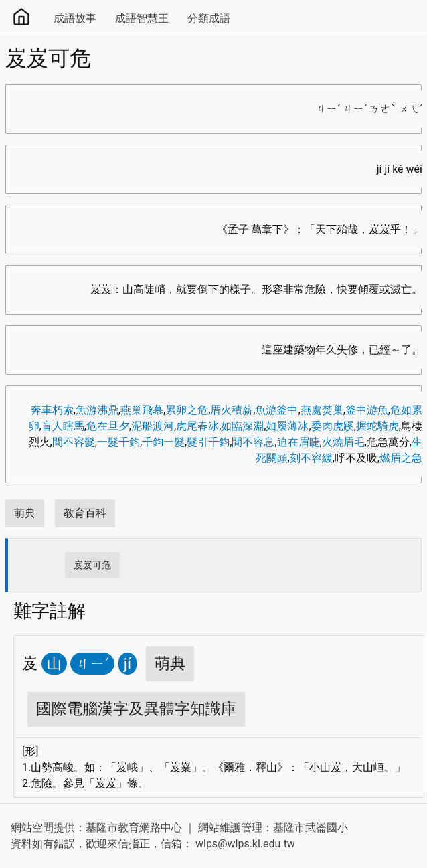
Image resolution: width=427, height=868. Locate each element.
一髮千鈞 (118, 442)
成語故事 (75, 18)
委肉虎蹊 (333, 426)
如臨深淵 (242, 426)
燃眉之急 (401, 458)
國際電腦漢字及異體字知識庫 (136, 709)
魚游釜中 (276, 410)
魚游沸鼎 (97, 410)
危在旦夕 (108, 426)
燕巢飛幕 (142, 410)
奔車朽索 (52, 410)
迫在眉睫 (298, 442)
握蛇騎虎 (377, 426)
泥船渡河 (153, 426)
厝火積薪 (232, 410)
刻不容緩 (311, 458)
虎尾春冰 (197, 426)
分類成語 (209, 18)
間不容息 (253, 442)
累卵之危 (187, 410)
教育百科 (85, 513)
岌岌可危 (92, 565)
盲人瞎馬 (63, 426)
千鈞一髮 (163, 442)
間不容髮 (74, 442)
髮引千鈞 (208, 442)
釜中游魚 (367, 410)
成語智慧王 (142, 18)
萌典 (25, 513)
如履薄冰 (287, 426)
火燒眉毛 (343, 442)
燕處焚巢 (322, 410)
